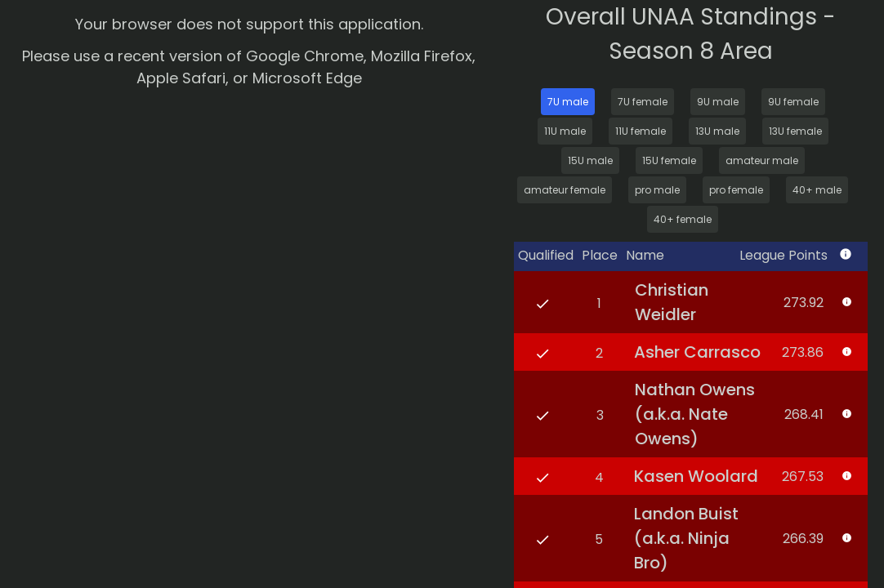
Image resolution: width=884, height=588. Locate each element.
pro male (657, 190)
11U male (565, 131)
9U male (718, 102)
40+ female (683, 219)
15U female (669, 160)
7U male (568, 102)
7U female (643, 102)
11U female (641, 131)
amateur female (565, 190)
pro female (736, 190)
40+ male (817, 190)
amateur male (762, 160)
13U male (717, 131)
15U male (590, 160)
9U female (793, 102)
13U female (795, 131)
